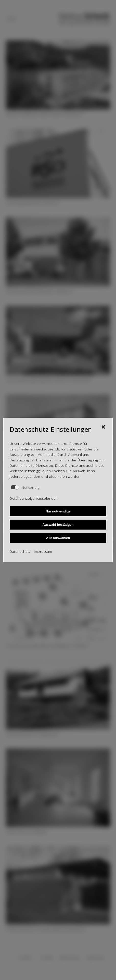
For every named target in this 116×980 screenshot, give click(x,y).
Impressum (43, 552)
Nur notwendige (58, 511)
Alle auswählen (58, 538)
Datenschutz (20, 552)
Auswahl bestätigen (58, 525)
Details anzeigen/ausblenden (34, 498)
